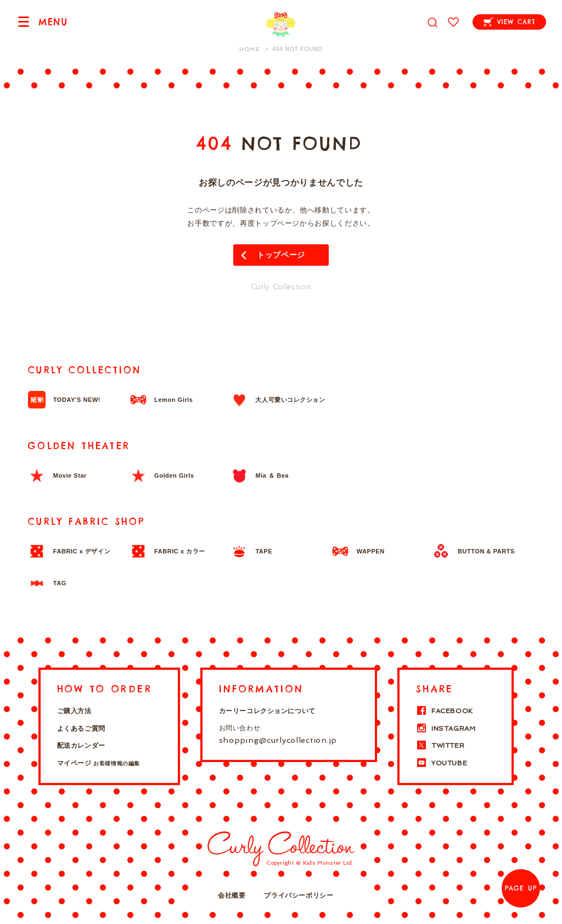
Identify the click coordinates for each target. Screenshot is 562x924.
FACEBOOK (445, 711)
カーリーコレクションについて (267, 711)
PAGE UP (521, 888)
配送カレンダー (81, 746)
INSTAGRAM (446, 729)
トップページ (281, 255)
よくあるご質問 (81, 729)
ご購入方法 (74, 711)
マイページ (99, 763)
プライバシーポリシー (299, 895)
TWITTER (440, 746)
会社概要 (232, 895)
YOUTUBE (442, 763)
